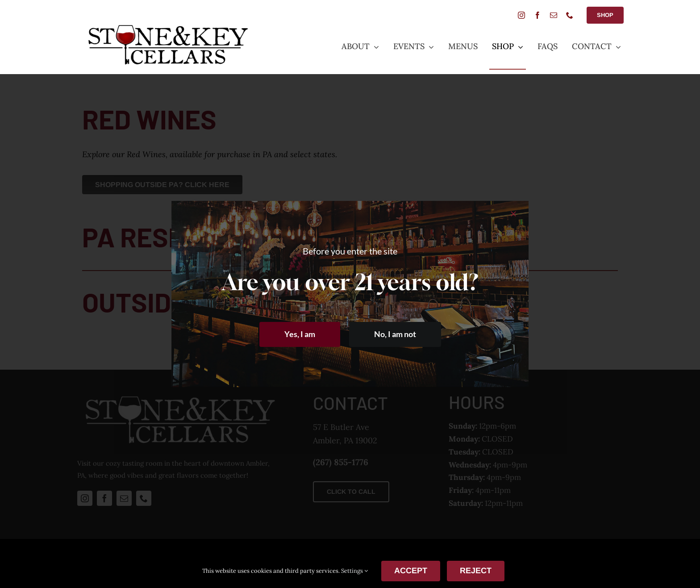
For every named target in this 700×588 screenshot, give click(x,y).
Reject (476, 571)
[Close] (513, 214)
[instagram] (521, 15)
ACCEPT (411, 571)
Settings (354, 571)
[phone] (570, 15)
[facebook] (537, 15)
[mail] (554, 15)
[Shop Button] (605, 15)
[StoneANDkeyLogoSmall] (168, 27)
